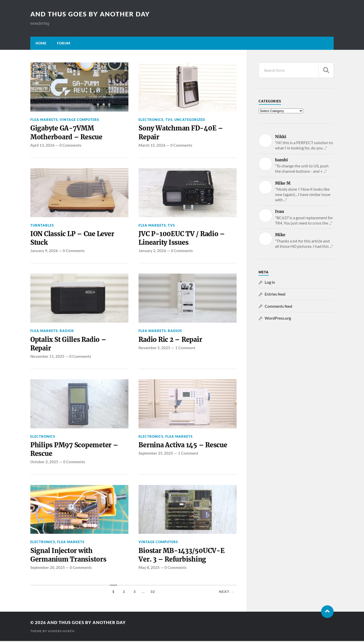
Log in (270, 282)
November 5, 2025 (154, 348)
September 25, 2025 (156, 454)
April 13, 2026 (42, 145)
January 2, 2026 (152, 251)
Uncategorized (190, 120)
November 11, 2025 (47, 357)
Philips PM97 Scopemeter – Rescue (74, 450)
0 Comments (70, 145)
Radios (67, 331)
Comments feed (278, 306)
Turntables (42, 225)
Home (41, 43)
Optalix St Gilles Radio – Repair (69, 344)
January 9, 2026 (44, 251)
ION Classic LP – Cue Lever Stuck (73, 238)
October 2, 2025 (44, 462)
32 (153, 593)
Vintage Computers (79, 120)
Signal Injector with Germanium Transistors (69, 556)
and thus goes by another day (92, 14)
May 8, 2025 (149, 568)
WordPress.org (278, 318)
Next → (226, 593)
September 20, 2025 (48, 568)
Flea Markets (44, 120)
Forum (64, 43)
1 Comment (185, 348)
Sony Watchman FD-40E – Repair (181, 132)
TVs (169, 120)
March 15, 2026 (152, 145)
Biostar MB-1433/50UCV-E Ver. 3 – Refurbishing (182, 556)
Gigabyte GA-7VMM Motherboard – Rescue (67, 132)
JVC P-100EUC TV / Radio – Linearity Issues (182, 238)
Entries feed (275, 294)
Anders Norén (61, 632)
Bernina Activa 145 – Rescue (184, 446)
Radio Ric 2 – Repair (171, 340)
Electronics (151, 120)
